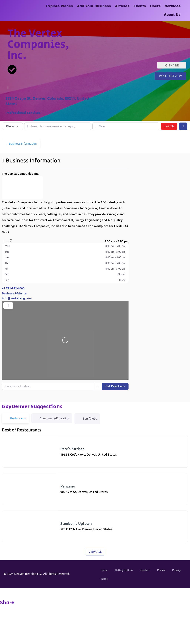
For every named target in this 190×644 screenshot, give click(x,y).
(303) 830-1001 (14, 537)
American (11, 533)
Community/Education (52, 418)
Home (104, 570)
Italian (10, 496)
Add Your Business (94, 6)
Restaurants (26, 458)
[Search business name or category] (58, 126)
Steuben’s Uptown (76, 523)
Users (155, 6)
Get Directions (115, 386)
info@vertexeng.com (17, 298)
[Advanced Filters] (183, 126)
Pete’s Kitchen (72, 449)
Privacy (176, 570)
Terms (104, 578)
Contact (145, 570)
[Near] (126, 126)
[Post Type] (13, 126)
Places (161, 570)
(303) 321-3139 (14, 462)
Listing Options (124, 570)
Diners (10, 458)
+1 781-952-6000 (13, 288)
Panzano (68, 486)
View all (95, 552)
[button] (65, 241)
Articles (122, 6)
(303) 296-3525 (14, 500)
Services (173, 6)
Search (171, 126)
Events (140, 6)
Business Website (14, 293)
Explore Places (59, 6)
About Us (172, 15)
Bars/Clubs (87, 418)
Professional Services (23, 112)
